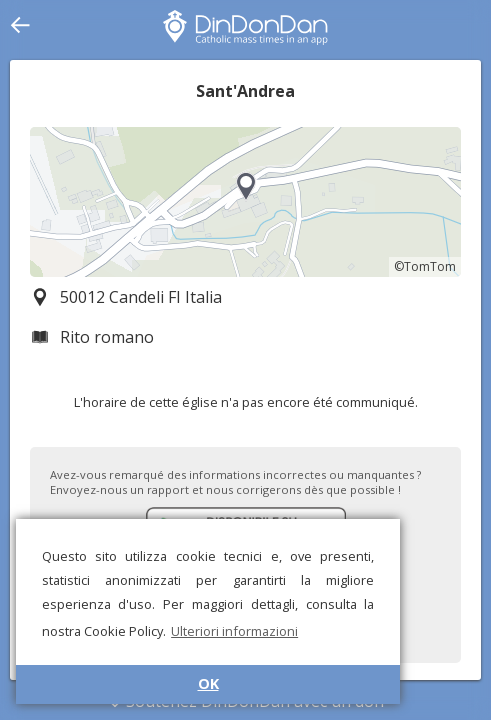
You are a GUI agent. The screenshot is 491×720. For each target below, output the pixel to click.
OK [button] (208, 683)
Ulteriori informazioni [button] (234, 631)
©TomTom (425, 266)
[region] (245, 202)
